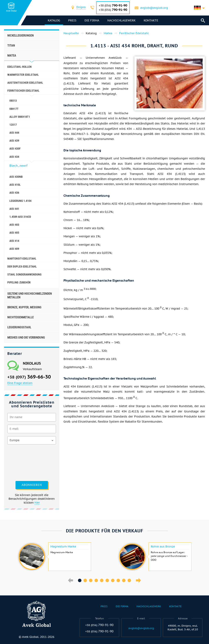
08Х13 (13, 101)
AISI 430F (15, 149)
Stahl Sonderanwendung (24, 274)
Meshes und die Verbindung (26, 338)
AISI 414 (14, 241)
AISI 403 (14, 225)
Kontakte (151, 20)
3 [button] (91, 580)
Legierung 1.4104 (20, 201)
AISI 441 (14, 209)
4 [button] (96, 580)
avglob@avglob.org (154, 8)
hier (37, 503)
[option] (54, 557)
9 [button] (124, 580)
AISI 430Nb (16, 177)
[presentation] (24, 462)
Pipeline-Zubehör (19, 282)
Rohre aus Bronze (163, 546)
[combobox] (81, 8)
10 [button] (129, 580)
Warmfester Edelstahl (23, 75)
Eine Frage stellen (20, 383)
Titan (11, 46)
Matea (12, 56)
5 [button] (102, 580)
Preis (72, 20)
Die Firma (92, 20)
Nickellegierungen (21, 36)
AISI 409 (14, 249)
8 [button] (118, 580)
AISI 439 (14, 141)
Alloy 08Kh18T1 (20, 117)
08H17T (14, 109)
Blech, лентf (18, 166)
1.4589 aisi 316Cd (20, 217)
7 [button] (113, 580)
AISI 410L (15, 185)
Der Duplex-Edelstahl (22, 266)
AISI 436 (14, 193)
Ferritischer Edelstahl (23, 91)
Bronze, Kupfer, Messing (24, 307)
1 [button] (80, 580)
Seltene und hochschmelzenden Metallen (30, 295)
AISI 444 (14, 133)
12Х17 (13, 125)
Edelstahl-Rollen (19, 67)
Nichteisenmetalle (21, 317)
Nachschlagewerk (122, 20)
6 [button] (107, 580)
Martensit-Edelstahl (22, 259)
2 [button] (85, 580)
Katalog (54, 20)
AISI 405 (14, 233)
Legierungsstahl (19, 327)
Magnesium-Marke (63, 546)
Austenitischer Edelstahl (25, 83)
